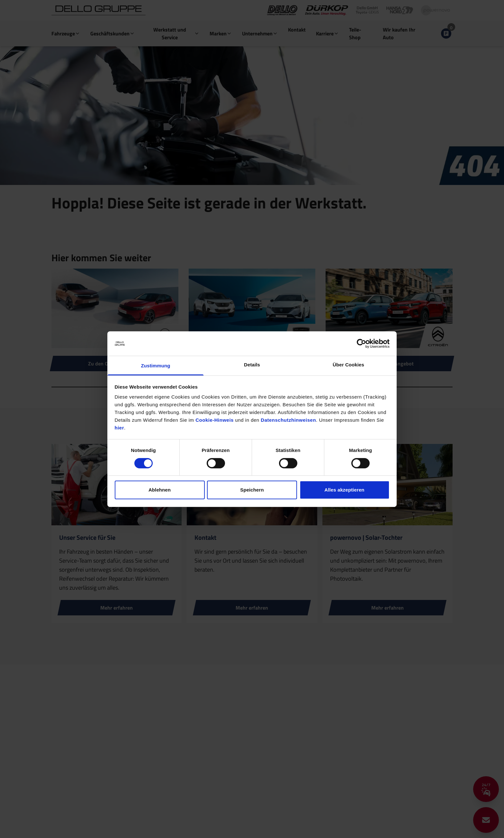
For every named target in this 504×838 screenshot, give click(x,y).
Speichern (252, 490)
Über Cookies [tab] (348, 365)
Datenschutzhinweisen (288, 420)
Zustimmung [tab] (156, 366)
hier (120, 428)
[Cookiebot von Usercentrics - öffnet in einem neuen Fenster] (361, 344)
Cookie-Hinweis (215, 420)
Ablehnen (160, 490)
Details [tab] (252, 365)
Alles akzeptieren (344, 490)
